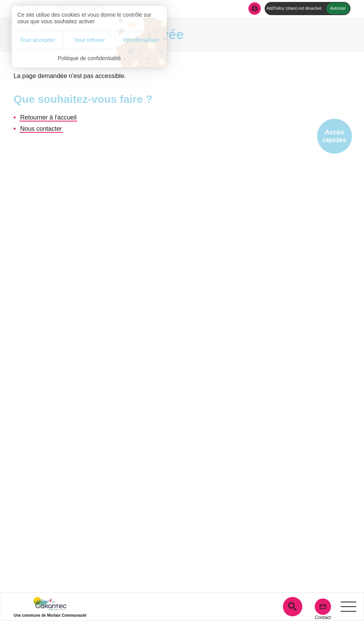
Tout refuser (89, 40)
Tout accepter (37, 40)
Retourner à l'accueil (48, 117)
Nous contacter (41, 129)
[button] (255, 9)
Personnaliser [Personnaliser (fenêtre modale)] (141, 40)
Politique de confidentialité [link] (89, 58)
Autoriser (338, 8)
